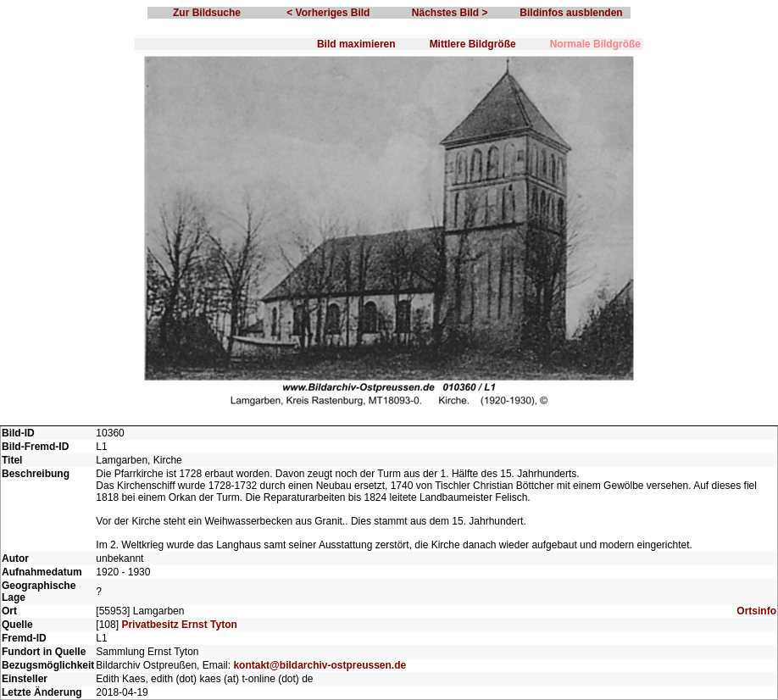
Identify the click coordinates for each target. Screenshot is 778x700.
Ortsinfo (756, 611)
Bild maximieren (356, 44)
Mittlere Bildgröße (473, 44)
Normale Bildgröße (595, 44)
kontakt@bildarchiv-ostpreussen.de (320, 665)
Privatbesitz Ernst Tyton (179, 625)
